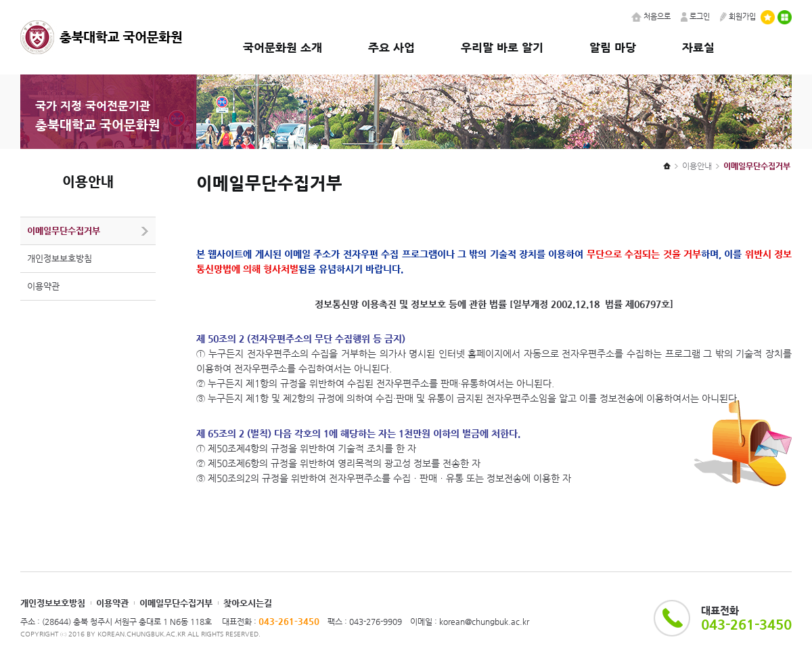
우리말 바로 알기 (502, 48)
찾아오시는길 (248, 603)
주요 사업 (391, 48)
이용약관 (43, 286)
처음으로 (651, 17)
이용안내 (697, 166)
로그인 (695, 17)
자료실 (698, 48)
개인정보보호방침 (60, 258)
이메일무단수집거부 (64, 231)
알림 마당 (613, 48)
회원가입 (738, 17)
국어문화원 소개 (283, 48)
